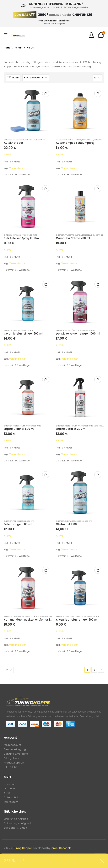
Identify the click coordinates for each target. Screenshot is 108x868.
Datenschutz (12, 797)
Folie (15, 521)
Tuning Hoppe (22, 848)
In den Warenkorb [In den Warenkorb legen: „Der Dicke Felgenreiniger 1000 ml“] (98, 284)
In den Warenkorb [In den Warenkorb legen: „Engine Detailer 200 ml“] (98, 380)
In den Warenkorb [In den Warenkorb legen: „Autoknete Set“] (46, 93)
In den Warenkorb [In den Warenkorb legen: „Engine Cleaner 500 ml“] (46, 380)
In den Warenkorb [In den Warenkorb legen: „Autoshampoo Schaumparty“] (98, 93)
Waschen (99, 140)
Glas (15, 330)
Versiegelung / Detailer (92, 235)
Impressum (11, 802)
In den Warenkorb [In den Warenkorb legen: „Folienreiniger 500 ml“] (46, 475)
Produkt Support (14, 763)
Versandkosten (18, 168)
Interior (79, 616)
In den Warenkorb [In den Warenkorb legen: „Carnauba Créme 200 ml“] (98, 189)
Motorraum (19, 426)
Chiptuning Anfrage (16, 819)
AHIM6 (8, 154)
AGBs (7, 793)
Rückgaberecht (14, 758)
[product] (28, 111)
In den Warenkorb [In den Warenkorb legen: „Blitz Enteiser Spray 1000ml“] (46, 189)
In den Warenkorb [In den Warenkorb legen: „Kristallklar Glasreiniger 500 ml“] (98, 570)
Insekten (17, 616)
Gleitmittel (70, 521)
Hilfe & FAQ (11, 767)
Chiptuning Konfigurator (19, 823)
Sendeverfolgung (15, 749)
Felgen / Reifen (72, 330)
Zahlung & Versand (16, 754)
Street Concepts (61, 848)
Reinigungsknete (37, 140)
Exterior (8, 140)
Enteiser (8, 235)
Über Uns (10, 784)
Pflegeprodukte (21, 140)
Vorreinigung (45, 616)
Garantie (9, 789)
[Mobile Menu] (7, 35)
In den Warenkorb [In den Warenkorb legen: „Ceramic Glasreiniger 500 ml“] (46, 284)
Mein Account (12, 745)
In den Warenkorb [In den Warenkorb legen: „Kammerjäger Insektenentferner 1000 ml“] (46, 570)
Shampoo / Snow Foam (83, 140)
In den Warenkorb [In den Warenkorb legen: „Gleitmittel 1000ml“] (98, 475)
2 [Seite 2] (94, 670)
